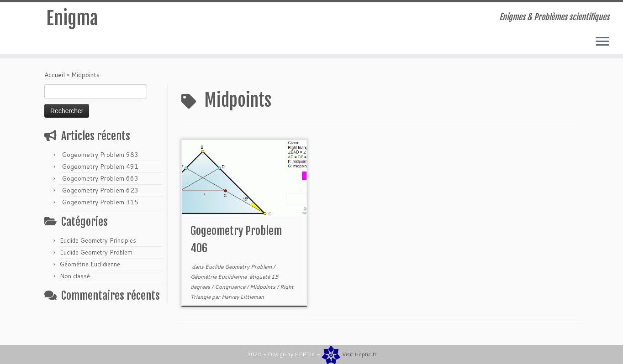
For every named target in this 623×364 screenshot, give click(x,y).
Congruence (231, 287)
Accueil (55, 75)
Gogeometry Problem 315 (100, 202)
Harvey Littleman (243, 297)
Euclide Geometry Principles (98, 240)
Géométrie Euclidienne (90, 264)
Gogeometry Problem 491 (100, 166)
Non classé (75, 276)
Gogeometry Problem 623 (100, 190)
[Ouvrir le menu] (602, 42)
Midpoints (263, 287)
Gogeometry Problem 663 (100, 178)
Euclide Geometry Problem (96, 252)
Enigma (72, 18)
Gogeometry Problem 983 (100, 155)
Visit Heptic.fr (359, 354)
